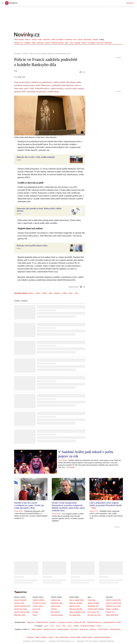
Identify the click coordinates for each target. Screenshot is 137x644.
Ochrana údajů (75, 637)
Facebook (30, 637)
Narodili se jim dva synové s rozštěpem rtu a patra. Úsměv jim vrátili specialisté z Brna (29, 505)
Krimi (75, 40)
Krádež (44, 293)
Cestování (40, 43)
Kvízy (71, 43)
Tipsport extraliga (93, 603)
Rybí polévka (55, 612)
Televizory (93, 629)
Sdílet (82, 72)
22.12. (46, 626)
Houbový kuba (56, 606)
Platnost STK (110, 612)
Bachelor (52, 622)
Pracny (35, 615)
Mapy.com (31, 622)
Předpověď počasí (42, 622)
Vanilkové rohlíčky (38, 600)
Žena (76, 293)
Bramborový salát (57, 603)
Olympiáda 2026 (93, 606)
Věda (34, 43)
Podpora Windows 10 (94, 622)
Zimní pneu (74, 629)
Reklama (44, 637)
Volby (40, 40)
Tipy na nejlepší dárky (76, 600)
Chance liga (92, 600)
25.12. (64, 626)
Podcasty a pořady (57, 43)
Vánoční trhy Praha (21, 609)
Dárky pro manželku (76, 603)
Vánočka (54, 609)
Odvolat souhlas (87, 637)
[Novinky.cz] (27, 35)
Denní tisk (100, 43)
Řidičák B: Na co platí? (113, 606)
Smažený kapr (56, 600)
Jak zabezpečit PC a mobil (112, 622)
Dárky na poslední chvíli (77, 612)
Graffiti (64, 293)
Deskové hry (84, 629)
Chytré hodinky (103, 629)
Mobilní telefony (37, 629)
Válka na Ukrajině (57, 40)
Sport (67, 43)
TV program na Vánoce (65, 622)
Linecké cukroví (38, 606)
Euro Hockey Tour (93, 612)
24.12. (58, 626)
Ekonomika (87, 40)
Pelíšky (76, 626)
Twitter (37, 637)
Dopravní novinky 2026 (114, 603)
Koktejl (102, 40)
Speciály (77, 43)
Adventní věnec (19, 603)
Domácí (34, 40)
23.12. (52, 626)
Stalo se (28, 40)
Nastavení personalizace (102, 637)
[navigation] (3, 3)
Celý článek (71, 467)
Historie (47, 43)
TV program (91, 43)
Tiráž (57, 637)
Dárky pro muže (74, 606)
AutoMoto (28, 43)
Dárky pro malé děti (76, 609)
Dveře (71, 293)
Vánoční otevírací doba (22, 612)
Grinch (99, 626)
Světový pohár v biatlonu (96, 609)
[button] (50, 116)
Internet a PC (19, 43)
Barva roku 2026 (80, 622)
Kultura (80, 40)
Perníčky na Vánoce (39, 603)
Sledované (108, 43)
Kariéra (51, 637)
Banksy (31, 293)
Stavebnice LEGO (50, 629)
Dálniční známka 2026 (113, 600)
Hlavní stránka (19, 40)
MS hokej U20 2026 (94, 615)
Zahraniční (47, 40)
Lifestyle (95, 40)
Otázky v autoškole (112, 609)
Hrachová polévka (57, 615)
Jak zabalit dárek (75, 615)
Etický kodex (64, 637)
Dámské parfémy (63, 629)
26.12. (70, 626)
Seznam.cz (130, 3)
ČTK (16, 71)
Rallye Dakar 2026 (112, 615)
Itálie (51, 293)
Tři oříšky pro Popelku (88, 626)
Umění (38, 293)
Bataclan (57, 293)
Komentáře (68, 40)
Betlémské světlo (20, 615)
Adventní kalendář (20, 600)
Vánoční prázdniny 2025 (22, 606)
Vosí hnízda (36, 609)
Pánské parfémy (115, 629)
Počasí (84, 43)
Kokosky (35, 612)
